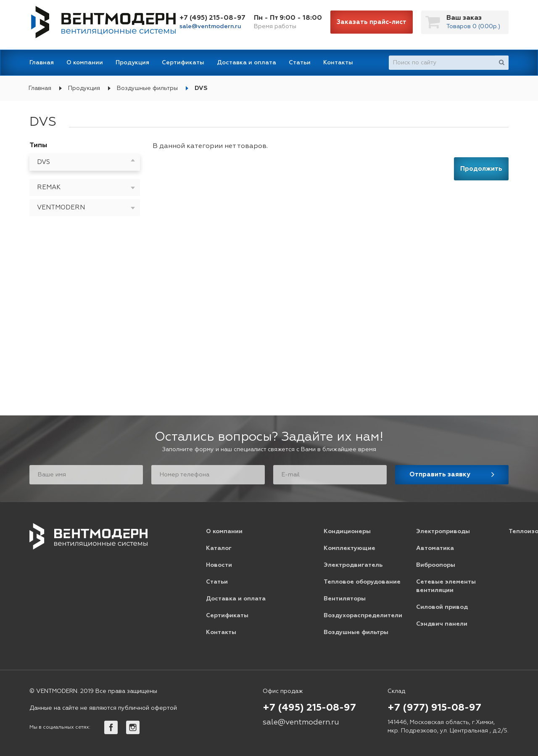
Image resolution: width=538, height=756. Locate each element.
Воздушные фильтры (147, 88)
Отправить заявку (440, 474)
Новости (219, 565)
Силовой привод (442, 607)
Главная (42, 63)
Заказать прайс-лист (372, 22)
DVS (201, 88)
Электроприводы (443, 531)
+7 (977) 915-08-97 (434, 708)
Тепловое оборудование (362, 582)
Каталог (219, 548)
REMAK (49, 187)
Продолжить (481, 169)
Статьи (300, 63)
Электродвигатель (353, 565)
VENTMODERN (61, 208)
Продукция (132, 63)
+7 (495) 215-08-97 (212, 18)
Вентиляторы (345, 599)
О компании (85, 63)
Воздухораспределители (363, 616)
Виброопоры (436, 565)
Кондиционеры (347, 531)
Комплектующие (349, 548)
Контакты (338, 63)
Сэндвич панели (442, 624)
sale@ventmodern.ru (210, 26)
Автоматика (435, 548)
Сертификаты (183, 63)
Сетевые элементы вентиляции (446, 586)
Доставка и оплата (247, 63)
